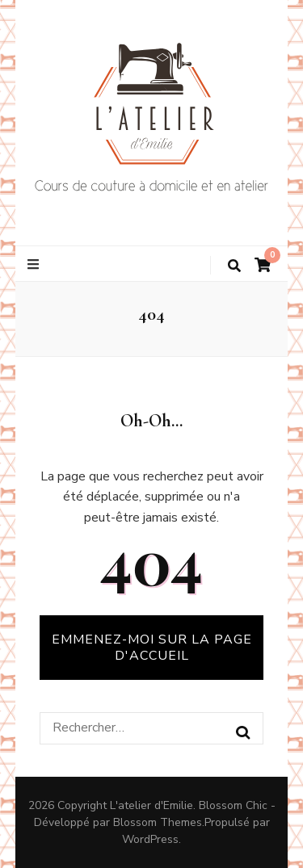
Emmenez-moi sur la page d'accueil (152, 648)
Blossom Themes (158, 822)
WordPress (150, 839)
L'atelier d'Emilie (151, 805)
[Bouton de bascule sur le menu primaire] (35, 264)
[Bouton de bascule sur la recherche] (234, 266)
